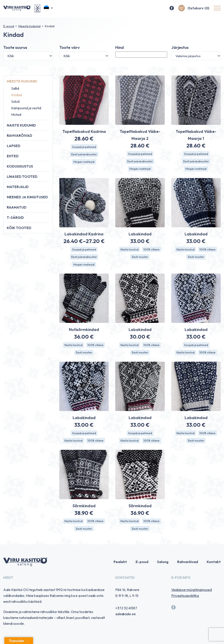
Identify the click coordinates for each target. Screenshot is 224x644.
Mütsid (16, 115)
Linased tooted (22, 176)
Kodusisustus (20, 166)
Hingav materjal (84, 163)
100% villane (152, 251)
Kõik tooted (19, 228)
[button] (49, 9)
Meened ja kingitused (27, 197)
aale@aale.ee (126, 618)
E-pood (9, 26)
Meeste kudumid (29, 26)
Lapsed (14, 146)
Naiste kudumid (21, 125)
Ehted (13, 156)
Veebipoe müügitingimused (192, 594)
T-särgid (15, 218)
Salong (163, 566)
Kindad (17, 95)
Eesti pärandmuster (84, 155)
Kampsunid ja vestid (26, 108)
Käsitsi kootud (129, 251)
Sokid (15, 101)
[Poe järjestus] (196, 56)
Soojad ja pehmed (84, 147)
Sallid (15, 88)
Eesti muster (140, 259)
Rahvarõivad (19, 135)
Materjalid (18, 187)
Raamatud (17, 207)
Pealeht (120, 566)
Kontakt (214, 566)
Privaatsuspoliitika (185, 600)
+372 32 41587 (126, 612)
